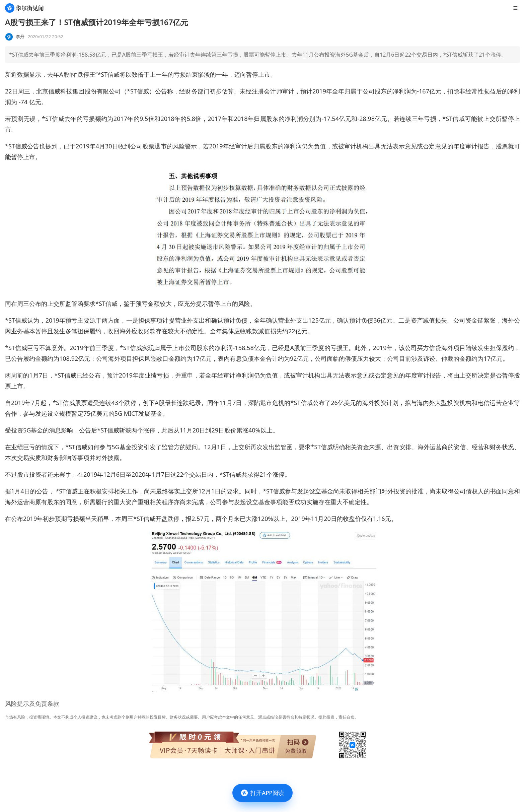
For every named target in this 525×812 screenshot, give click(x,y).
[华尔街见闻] (24, 8)
